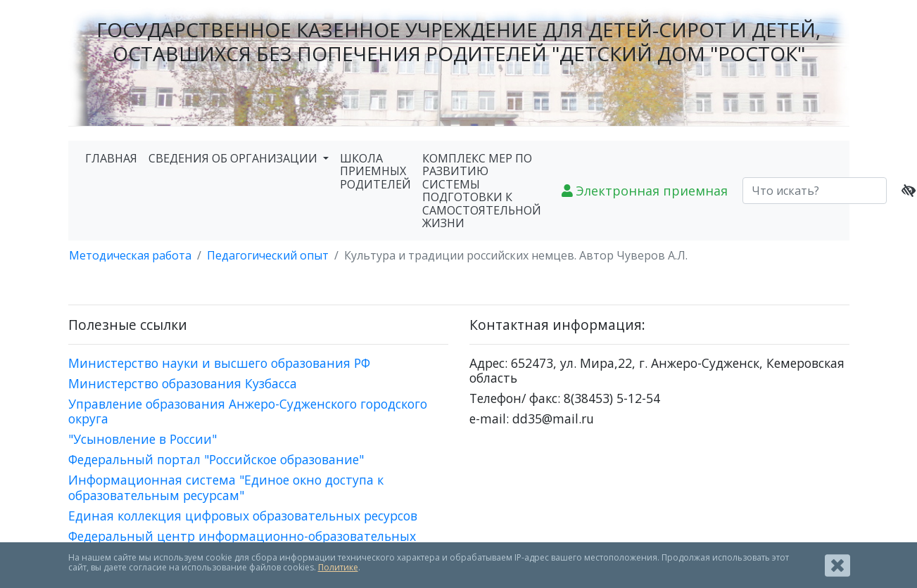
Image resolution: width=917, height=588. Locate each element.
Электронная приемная (645, 191)
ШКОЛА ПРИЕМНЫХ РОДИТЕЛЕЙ (375, 171)
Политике (338, 567)
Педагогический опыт (268, 255)
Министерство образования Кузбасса (183, 383)
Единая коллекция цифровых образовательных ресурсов (243, 516)
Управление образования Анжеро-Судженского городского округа (248, 411)
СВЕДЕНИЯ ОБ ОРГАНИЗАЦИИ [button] (234, 158)
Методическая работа (130, 255)
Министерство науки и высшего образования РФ (219, 363)
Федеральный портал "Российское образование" (216, 459)
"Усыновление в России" (143, 439)
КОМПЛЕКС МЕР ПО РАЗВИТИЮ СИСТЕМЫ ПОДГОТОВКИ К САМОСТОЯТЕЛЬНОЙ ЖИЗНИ (482, 191)
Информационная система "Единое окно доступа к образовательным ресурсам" (226, 487)
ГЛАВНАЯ (111, 158)
